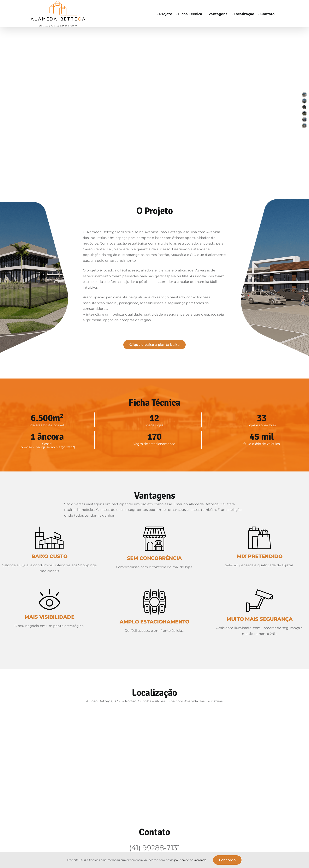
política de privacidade (190, 860)
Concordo (227, 860)
